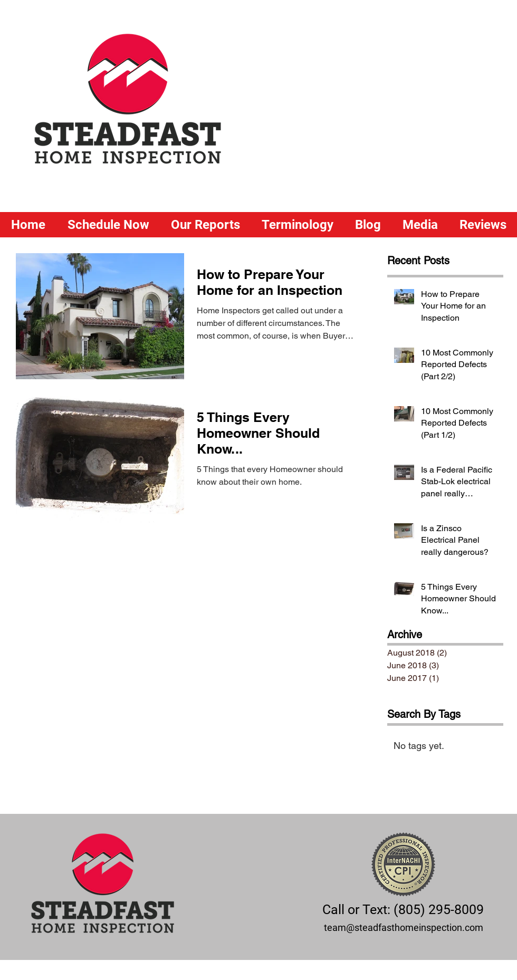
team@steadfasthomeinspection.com (404, 928)
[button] (205, 225)
